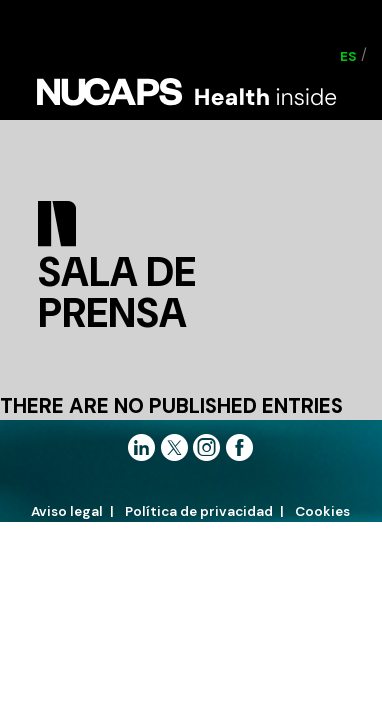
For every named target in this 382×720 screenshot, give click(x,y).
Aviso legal (67, 511)
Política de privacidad (199, 511)
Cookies (322, 511)
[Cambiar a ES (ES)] (348, 56)
